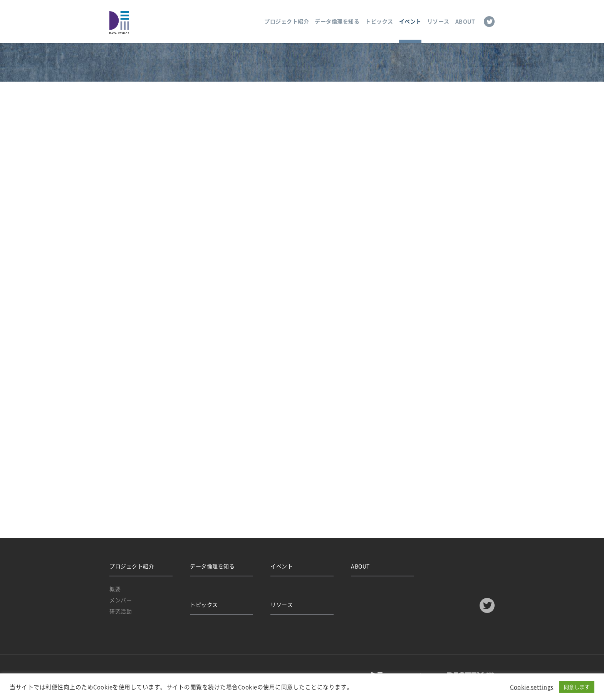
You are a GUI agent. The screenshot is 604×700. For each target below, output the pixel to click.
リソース (438, 21)
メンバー (121, 600)
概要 (115, 589)
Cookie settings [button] (532, 687)
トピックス (379, 21)
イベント (410, 21)
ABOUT (465, 21)
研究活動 (121, 611)
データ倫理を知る (337, 21)
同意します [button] (577, 687)
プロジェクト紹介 (287, 21)
